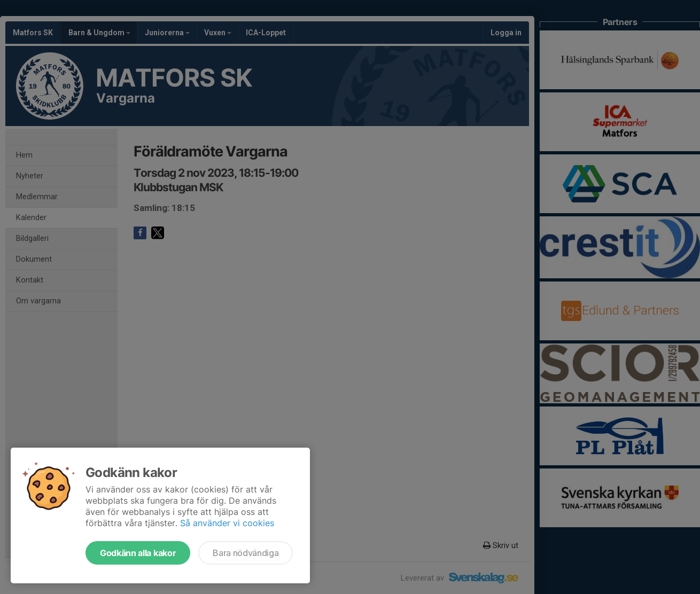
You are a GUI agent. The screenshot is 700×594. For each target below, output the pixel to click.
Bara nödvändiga (246, 553)
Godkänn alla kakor (138, 553)
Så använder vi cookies (227, 523)
